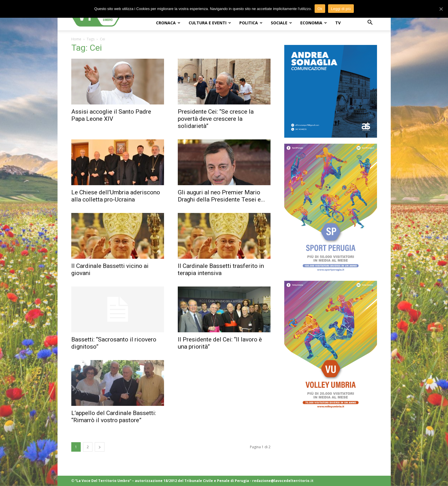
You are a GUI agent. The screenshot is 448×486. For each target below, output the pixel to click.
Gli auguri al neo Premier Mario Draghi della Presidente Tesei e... (221, 196)
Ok (320, 9)
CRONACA (168, 23)
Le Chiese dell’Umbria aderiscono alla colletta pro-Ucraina (116, 196)
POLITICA (251, 23)
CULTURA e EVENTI (210, 23)
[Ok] (441, 9)
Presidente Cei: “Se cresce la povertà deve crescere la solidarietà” (216, 119)
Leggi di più (341, 9)
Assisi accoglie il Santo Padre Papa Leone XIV (111, 115)
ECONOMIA (314, 23)
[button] (370, 23)
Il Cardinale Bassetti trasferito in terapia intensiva (221, 269)
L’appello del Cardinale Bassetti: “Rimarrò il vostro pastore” (114, 417)
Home (76, 39)
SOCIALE (281, 23)
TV (338, 23)
